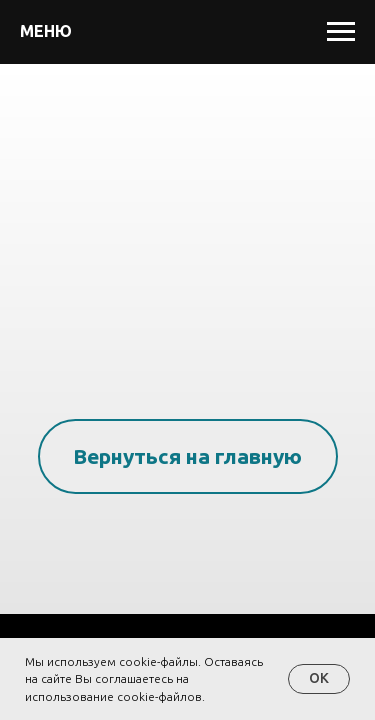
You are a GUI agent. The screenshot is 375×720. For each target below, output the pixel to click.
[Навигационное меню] (341, 32)
